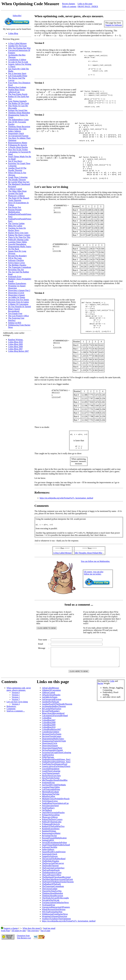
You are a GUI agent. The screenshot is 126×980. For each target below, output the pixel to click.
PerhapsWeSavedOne (51, 848)
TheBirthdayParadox (51, 894)
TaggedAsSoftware (50, 890)
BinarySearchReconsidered (53, 747)
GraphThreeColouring (51, 804)
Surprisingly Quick (16, 133)
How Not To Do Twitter (18, 150)
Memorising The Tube (17, 129)
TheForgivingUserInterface (53, 901)
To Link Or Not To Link (18, 62)
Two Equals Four (15, 313)
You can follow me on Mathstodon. (96, 589)
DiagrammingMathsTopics (53, 772)
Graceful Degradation (17, 244)
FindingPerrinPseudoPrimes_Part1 (56, 793)
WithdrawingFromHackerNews (55, 947)
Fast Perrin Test (15, 207)
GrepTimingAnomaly (51, 807)
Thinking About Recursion (19, 126)
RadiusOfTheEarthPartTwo (53, 860)
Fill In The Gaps (15, 258)
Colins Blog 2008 (15, 347)
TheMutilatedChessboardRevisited (56, 911)
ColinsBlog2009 (49, 758)
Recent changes (69, 4)
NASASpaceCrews (50, 834)
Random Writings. (16, 340)
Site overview (33, 964)
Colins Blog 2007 (15, 349)
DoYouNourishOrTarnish (52, 784)
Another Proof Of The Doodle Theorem (17, 169)
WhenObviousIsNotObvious (54, 943)
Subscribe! (17, 16)
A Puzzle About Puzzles (18, 147)
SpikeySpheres (48, 883)
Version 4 (16, 737)
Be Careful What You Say (19, 182)
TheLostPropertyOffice (52, 908)
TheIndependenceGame (52, 906)
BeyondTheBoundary (51, 744)
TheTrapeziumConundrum (53, 920)
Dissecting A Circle (16, 293)
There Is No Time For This (19, 237)
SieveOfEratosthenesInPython (54, 876)
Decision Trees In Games (18, 302)
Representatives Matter (18, 143)
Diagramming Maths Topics (20, 247)
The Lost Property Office (18, 316)
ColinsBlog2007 (49, 754)
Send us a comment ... (16, 744)
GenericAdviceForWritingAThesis (56, 800)
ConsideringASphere (51, 765)
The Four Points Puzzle (18, 94)
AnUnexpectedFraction (52, 733)
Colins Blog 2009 (15, 344)
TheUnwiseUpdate (50, 922)
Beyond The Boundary (17, 256)
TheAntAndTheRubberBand (54, 892)
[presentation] (40, 35)
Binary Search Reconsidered (14, 310)
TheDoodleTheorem (50, 899)
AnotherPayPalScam (51, 735)
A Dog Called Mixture (17, 43)
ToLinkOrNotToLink (51, 934)
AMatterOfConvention (51, 724)
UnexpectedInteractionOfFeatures (56, 941)
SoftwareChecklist (50, 881)
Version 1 (16, 728)
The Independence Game (18, 120)
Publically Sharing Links (18, 240)
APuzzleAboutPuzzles (51, 728)
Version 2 (16, 731)
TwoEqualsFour (49, 938)
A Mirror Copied (15, 189)
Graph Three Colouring (18, 177)
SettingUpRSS (48, 874)
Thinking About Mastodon (19, 113)
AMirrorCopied (48, 726)
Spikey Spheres (14, 131)
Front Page (6, 964)
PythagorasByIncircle (51, 857)
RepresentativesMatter (51, 867)
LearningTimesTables (51, 821)
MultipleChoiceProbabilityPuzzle (56, 832)
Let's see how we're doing (17, 735)
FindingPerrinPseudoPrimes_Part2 (56, 795)
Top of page (45, 964)
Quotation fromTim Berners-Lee (24, 970)
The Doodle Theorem (17, 180)
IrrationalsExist (48, 816)
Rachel (100, 717)
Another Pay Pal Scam (17, 46)
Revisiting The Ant (16, 270)
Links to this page (85, 4)
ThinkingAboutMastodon (52, 927)
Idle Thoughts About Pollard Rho (89, 581)
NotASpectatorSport (50, 839)
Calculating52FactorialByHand (55, 749)
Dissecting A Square (16, 295)
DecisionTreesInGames (52, 770)
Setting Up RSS (15, 323)
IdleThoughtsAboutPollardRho (55, 814)
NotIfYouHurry (48, 841)
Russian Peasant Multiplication (15, 211)
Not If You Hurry (15, 161)
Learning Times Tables (18, 242)
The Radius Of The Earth (18, 103)
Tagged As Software (115, 25)
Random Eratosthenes (17, 283)
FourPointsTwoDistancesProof (55, 797)
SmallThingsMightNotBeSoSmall (56, 878)
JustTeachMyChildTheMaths (54, 818)
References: (11, 740)
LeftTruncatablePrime (51, 823)
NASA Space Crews (16, 263)
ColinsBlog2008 (49, 756)
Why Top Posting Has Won (19, 48)
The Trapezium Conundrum (20, 267)
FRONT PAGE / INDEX (88, 6)
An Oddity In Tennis (17, 297)
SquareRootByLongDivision (54, 885)
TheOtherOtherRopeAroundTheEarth (57, 913)
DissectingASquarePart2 (52, 781)
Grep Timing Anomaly (17, 101)
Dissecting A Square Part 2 (19, 290)
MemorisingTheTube (51, 827)
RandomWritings (49, 864)
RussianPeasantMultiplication (54, 871)
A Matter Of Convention (18, 304)
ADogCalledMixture (51, 721)
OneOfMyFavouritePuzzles (53, 846)
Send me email (49, 962)
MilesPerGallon (49, 830)
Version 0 (16, 726)
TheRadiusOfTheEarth (51, 917)
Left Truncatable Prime (18, 76)
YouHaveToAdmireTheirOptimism (56, 952)
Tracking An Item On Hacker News (17, 229)
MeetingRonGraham (51, 825)
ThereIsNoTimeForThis (52, 924)
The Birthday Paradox (17, 265)
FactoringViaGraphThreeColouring (57, 786)
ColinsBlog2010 (49, 761)
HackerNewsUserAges (51, 809)
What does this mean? (32, 962)
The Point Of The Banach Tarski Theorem (19, 199)
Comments (11, 742)
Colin (112, 715)
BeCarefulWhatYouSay (52, 742)
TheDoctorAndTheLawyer (53, 897)
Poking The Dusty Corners (19, 235)
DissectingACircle (50, 777)
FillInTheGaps (48, 791)
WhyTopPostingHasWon (52, 945)
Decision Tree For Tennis (19, 300)
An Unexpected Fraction (18, 136)
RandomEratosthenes (51, 862)
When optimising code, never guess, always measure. (19, 722)
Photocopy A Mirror (16, 196)
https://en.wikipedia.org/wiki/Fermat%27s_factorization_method (66, 525)
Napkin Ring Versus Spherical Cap (16, 91)
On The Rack (14, 249)
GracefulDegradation (51, 802)
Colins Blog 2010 (15, 342)
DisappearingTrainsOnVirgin (54, 774)
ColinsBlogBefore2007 (52, 763)
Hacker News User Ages (18, 233)
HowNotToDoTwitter (51, 811)
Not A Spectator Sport (17, 73)
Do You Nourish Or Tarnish (20, 307)
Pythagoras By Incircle (18, 145)
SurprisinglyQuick (50, 887)
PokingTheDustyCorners (52, 853)
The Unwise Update (16, 223)
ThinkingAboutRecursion (53, 929)
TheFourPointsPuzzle (51, 904)
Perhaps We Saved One (18, 110)
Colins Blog (13, 33)
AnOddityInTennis (50, 731)
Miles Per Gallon (15, 226)
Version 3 (16, 733)
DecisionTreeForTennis (52, 767)
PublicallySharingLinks (52, 855)
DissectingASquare (50, 779)
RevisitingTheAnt (49, 869)
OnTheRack (47, 844)
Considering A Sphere (17, 60)
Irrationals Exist (15, 277)
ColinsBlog (47, 751)
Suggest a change (11, 962)
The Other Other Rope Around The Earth (17, 192)
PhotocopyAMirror (50, 851)
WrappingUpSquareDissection (55, 950)
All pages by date (19, 964)
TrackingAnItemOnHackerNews (55, 936)
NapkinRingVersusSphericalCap (55, 837)
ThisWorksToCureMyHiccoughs (55, 931)
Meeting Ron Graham (17, 87)
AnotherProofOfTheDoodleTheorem (57, 737)
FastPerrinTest (48, 788)
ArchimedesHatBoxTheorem (54, 740)
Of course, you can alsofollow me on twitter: (94, 601)
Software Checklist (16, 260)
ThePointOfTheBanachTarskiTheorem (58, 915)
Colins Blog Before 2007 (18, 351)
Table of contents (69, 6)
